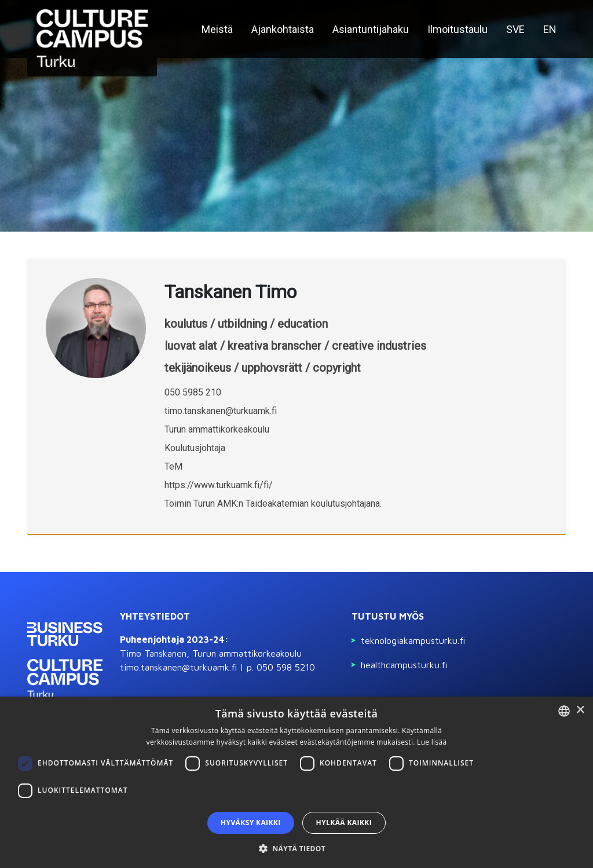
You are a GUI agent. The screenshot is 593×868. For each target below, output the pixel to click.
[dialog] (296, 782)
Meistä (217, 29)
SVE (515, 29)
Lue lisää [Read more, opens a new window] (432, 742)
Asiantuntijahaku (371, 29)
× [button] (580, 710)
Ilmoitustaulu (457, 29)
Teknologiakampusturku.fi (413, 640)
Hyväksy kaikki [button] (251, 823)
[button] (296, 848)
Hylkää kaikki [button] (344, 823)
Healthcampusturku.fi (404, 665)
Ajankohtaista (283, 29)
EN (550, 29)
